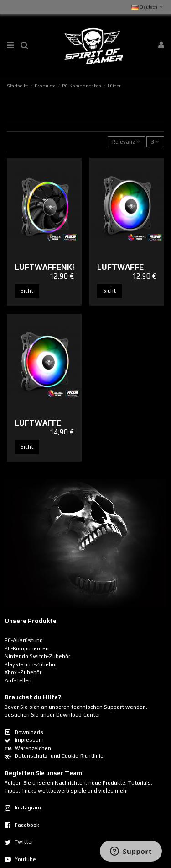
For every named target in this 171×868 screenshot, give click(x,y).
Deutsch (148, 7)
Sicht (27, 291)
